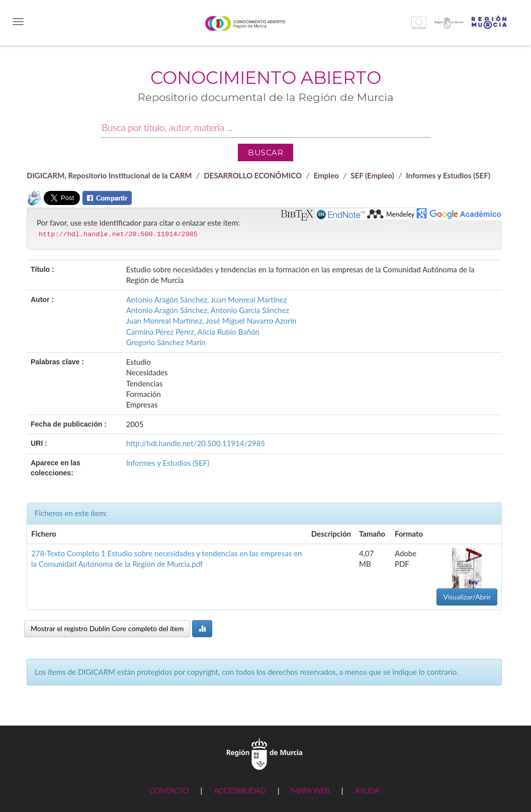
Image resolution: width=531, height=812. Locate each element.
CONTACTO (169, 790)
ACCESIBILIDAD (240, 790)
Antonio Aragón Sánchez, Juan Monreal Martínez (207, 299)
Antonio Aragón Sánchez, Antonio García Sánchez (208, 310)
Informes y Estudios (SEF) (448, 175)
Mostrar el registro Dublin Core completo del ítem (107, 628)
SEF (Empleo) (372, 175)
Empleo (326, 175)
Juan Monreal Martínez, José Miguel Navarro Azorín (211, 321)
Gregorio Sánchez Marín (166, 342)
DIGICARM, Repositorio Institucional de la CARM (109, 175)
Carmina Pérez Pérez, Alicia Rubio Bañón (193, 332)
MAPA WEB (311, 790)
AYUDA (367, 790)
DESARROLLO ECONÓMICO (253, 175)
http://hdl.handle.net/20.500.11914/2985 (196, 443)
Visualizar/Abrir (467, 597)
